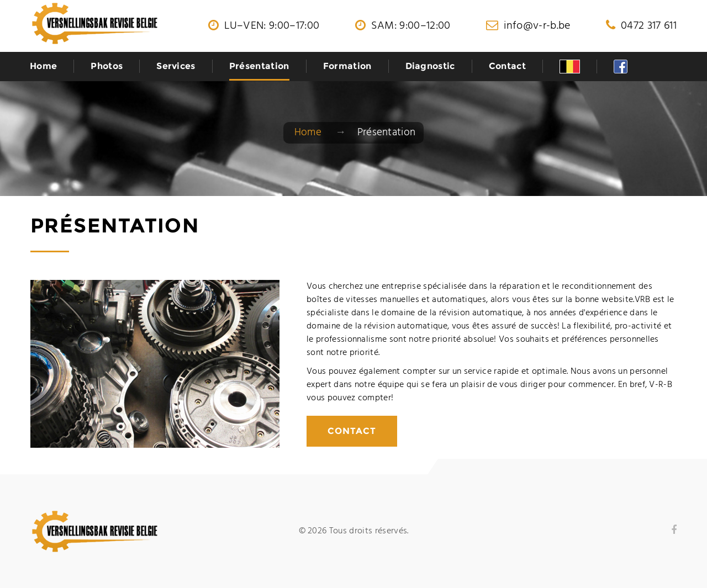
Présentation (259, 66)
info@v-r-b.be (537, 26)
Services (176, 66)
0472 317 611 (649, 26)
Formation (347, 66)
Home (43, 66)
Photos (107, 66)
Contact (507, 66)
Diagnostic (430, 66)
